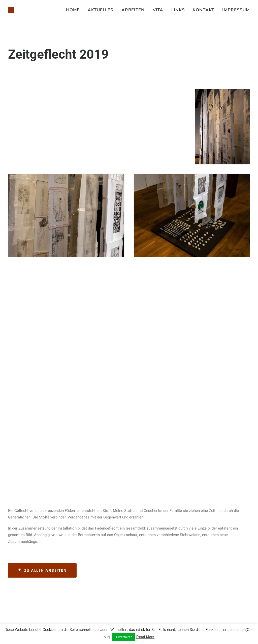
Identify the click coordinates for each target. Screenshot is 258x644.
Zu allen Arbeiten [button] (42, 570)
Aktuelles (101, 10)
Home (73, 10)
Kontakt (203, 10)
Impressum (236, 10)
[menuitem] (75, 10)
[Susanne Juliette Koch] (11, 10)
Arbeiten (133, 10)
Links (178, 10)
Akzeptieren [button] (124, 637)
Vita (158, 10)
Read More (145, 637)
